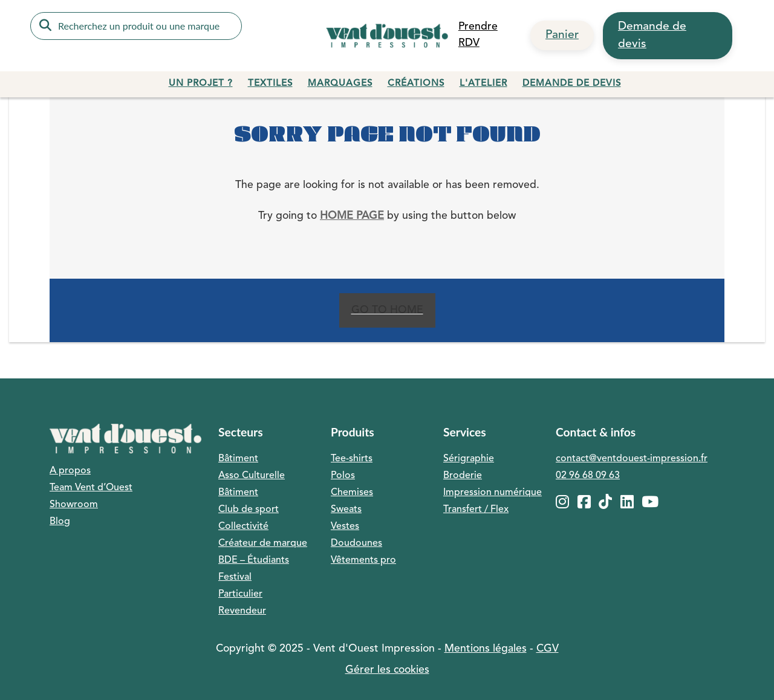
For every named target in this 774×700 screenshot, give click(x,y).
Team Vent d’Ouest (91, 488)
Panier (562, 35)
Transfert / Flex (476, 510)
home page (352, 216)
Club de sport (249, 510)
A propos (70, 471)
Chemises (352, 493)
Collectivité (243, 527)
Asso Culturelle (252, 476)
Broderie (463, 476)
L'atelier (483, 84)
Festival (235, 577)
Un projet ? (201, 84)
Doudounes (356, 543)
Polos (343, 476)
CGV (548, 649)
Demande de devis (652, 35)
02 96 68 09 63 (588, 476)
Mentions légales (486, 649)
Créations (416, 84)
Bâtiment (238, 459)
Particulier (240, 594)
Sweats (346, 510)
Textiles (270, 84)
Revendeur (242, 611)
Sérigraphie (469, 459)
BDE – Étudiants (254, 560)
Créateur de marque (263, 543)
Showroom (74, 505)
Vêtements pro (363, 560)
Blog (60, 522)
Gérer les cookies (387, 670)
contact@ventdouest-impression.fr (632, 459)
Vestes (345, 527)
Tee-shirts (352, 459)
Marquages (340, 84)
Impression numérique (493, 493)
